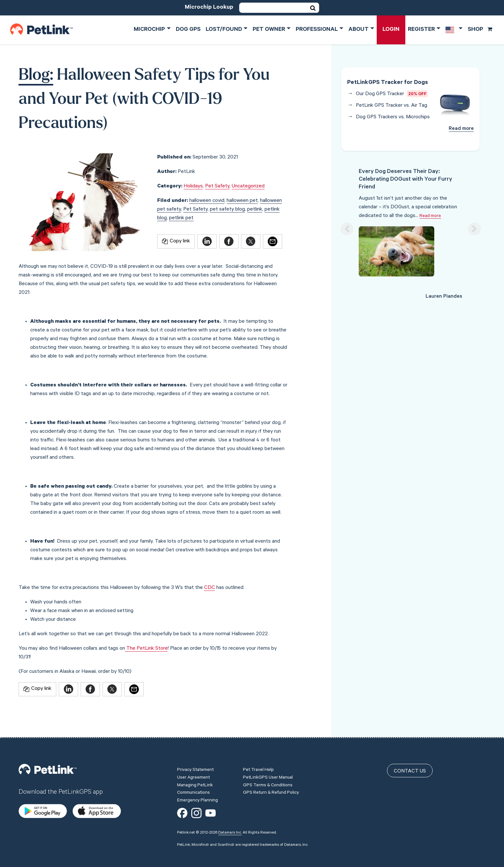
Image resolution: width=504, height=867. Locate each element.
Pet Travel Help (258, 749)
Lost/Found (224, 30)
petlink (255, 210)
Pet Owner (269, 30)
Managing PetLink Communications (195, 768)
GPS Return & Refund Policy (271, 772)
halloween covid (207, 201)
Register (421, 30)
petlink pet (181, 218)
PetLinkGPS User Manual (268, 756)
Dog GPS (188, 30)
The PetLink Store (146, 649)
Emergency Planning (198, 779)
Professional (317, 30)
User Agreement (194, 756)
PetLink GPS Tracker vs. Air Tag (392, 106)
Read (461, 129)
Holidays (193, 186)
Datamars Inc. (230, 811)
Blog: (36, 76)
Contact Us (410, 750)
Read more (430, 216)
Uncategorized (248, 186)
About (359, 30)
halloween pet (242, 201)
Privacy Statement (195, 749)
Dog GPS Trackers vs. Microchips (393, 117)
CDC (210, 588)
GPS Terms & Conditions (268, 764)
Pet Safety (217, 186)
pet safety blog (227, 210)
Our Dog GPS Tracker (380, 94)
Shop (480, 30)
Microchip (149, 30)
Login (391, 30)
